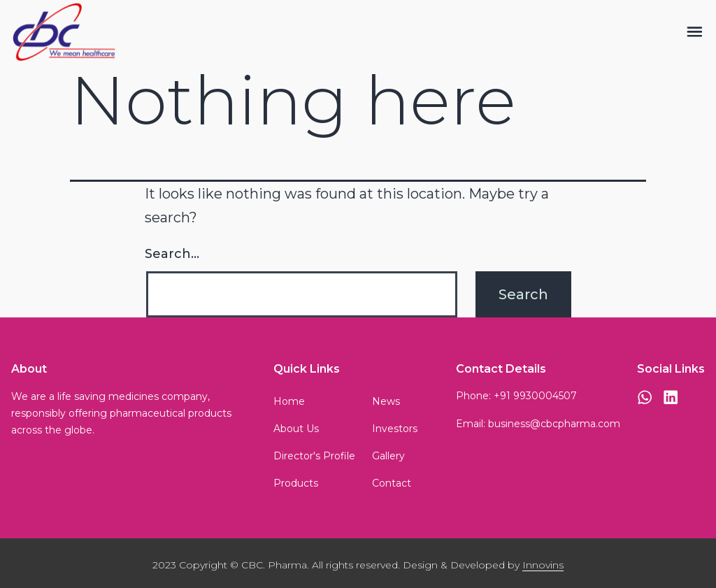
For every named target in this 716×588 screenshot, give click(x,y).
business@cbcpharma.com (554, 424)
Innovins (543, 565)
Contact (392, 483)
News (386, 401)
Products (296, 483)
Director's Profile (314, 456)
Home (289, 401)
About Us (296, 429)
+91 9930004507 (535, 396)
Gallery (388, 456)
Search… (172, 254)
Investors (395, 429)
